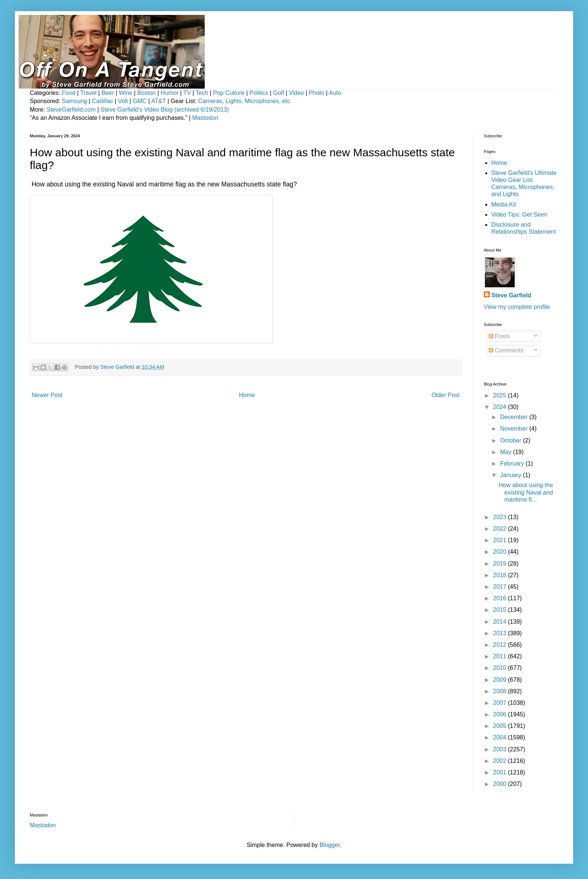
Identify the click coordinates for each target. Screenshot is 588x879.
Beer (108, 93)
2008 (501, 691)
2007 (501, 703)
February (513, 464)
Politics (259, 93)
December (515, 417)
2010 (501, 668)
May (507, 452)
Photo (317, 93)
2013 (501, 633)
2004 (501, 737)
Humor (170, 93)
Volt (123, 101)
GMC (140, 101)
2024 (501, 407)
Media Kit (504, 204)
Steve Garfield (511, 295)
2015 (501, 610)
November (515, 429)
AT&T (158, 101)
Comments (506, 350)
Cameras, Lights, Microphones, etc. (245, 101)
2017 (501, 587)
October (512, 440)
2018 (501, 575)
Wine (125, 93)
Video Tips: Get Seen (519, 215)
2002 (501, 761)
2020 (501, 552)
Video (296, 93)
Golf (279, 93)
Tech (202, 93)
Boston (147, 93)
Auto (335, 93)
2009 (501, 680)
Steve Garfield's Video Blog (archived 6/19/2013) (165, 110)
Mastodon (205, 118)
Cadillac (103, 101)
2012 (501, 645)
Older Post (445, 395)
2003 (501, 749)
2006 (501, 714)
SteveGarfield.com (71, 110)
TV (187, 93)
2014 (501, 622)
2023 (501, 517)
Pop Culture (229, 93)
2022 (501, 529)
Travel (89, 93)
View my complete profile (517, 307)
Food (68, 93)
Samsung (74, 101)
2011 (501, 656)
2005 (501, 726)
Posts (499, 336)
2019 (501, 564)
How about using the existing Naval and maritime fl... (526, 492)
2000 (501, 784)
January (512, 475)
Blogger (329, 845)
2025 (501, 395)
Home (247, 395)
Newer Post (47, 395)
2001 (501, 772)
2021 (501, 540)
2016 (501, 598)
